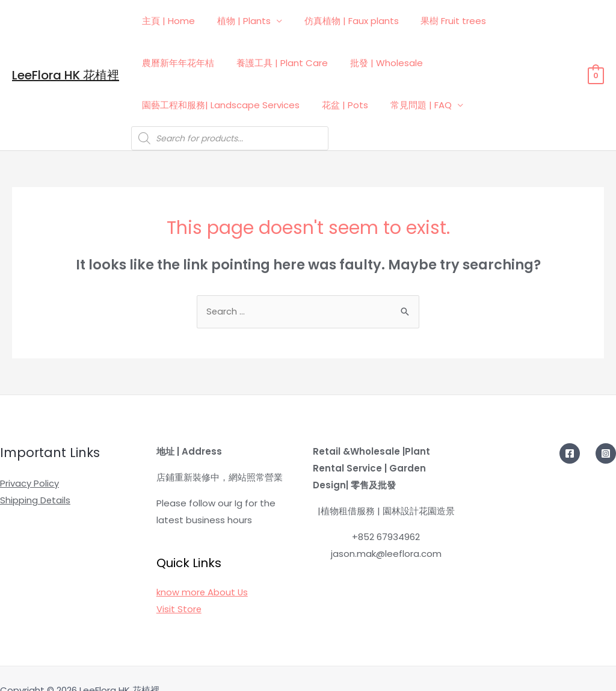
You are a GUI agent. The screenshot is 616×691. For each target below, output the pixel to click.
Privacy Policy (29, 460)
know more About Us (203, 569)
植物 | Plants (238, 21)
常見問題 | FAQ (171, 105)
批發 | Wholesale (286, 63)
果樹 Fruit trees (439, 21)
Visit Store (179, 586)
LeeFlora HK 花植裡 (66, 63)
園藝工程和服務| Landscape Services (419, 63)
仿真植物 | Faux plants (341, 21)
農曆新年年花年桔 (526, 21)
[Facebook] (570, 431)
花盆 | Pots (539, 63)
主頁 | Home (167, 21)
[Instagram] (606, 431)
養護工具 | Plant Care (186, 63)
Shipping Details (35, 477)
